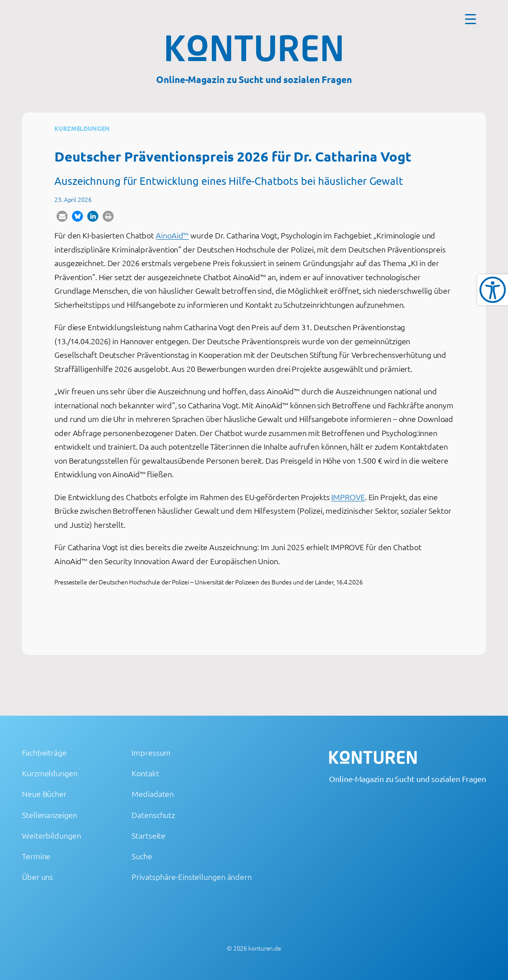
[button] (62, 216)
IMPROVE (348, 497)
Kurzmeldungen (82, 128)
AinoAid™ (172, 235)
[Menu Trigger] (470, 19)
